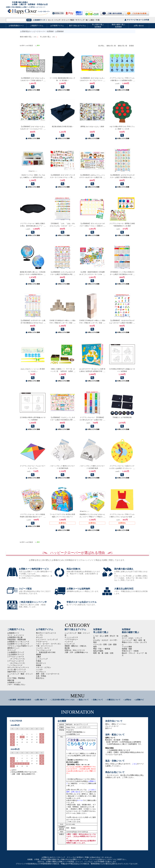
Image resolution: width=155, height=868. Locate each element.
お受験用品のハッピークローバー (33, 31)
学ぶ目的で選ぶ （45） (48, 37)
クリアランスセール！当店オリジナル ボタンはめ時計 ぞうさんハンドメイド (122, 468)
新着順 (131, 46)
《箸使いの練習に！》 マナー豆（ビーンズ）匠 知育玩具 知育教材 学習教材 (63, 371)
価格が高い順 (122, 46)
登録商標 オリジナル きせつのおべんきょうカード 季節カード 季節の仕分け (92, 517)
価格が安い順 (111, 46)
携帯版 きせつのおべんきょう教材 (92, 127)
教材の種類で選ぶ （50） (29, 37)
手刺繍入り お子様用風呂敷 (122, 417)
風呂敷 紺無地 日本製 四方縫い (63, 127)
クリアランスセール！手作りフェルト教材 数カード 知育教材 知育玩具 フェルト (122, 80)
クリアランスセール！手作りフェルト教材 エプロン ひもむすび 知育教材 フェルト (122, 517)
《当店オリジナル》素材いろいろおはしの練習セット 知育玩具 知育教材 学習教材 (33, 177)
